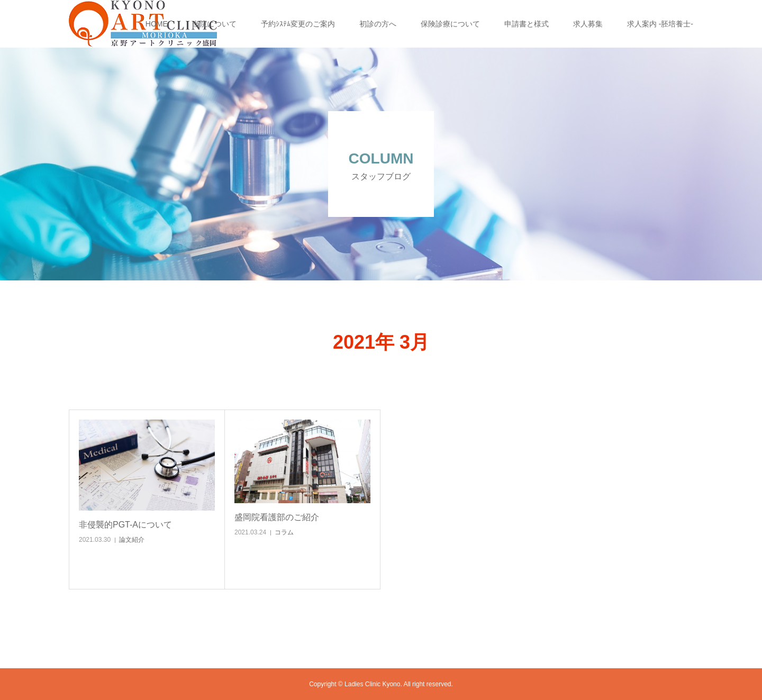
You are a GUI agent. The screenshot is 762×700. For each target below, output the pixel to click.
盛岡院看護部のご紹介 (277, 517)
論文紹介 (132, 540)
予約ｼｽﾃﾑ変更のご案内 (298, 24)
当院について (214, 24)
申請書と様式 (527, 24)
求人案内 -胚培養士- (660, 24)
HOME (157, 24)
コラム (284, 532)
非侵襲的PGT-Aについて (125, 525)
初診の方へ (378, 24)
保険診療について (450, 24)
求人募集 (588, 24)
